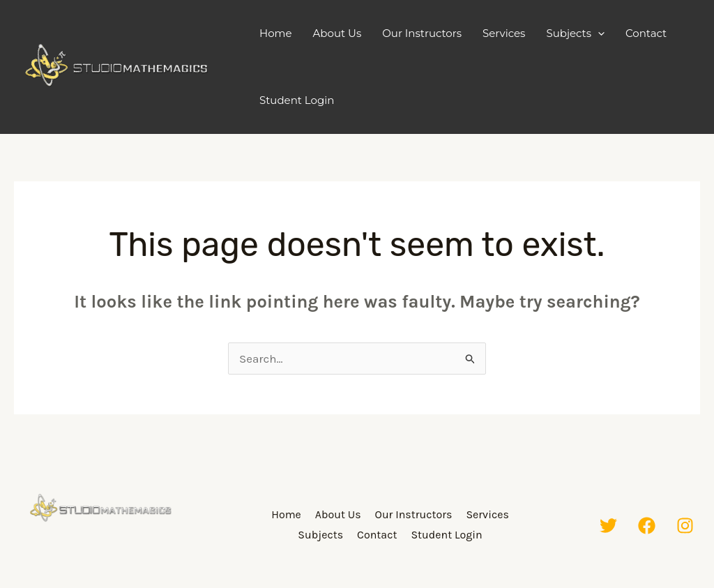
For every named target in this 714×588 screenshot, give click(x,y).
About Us (337, 33)
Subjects (575, 33)
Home (276, 33)
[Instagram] (685, 526)
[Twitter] (608, 526)
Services (504, 33)
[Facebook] (647, 526)
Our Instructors (422, 33)
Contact (646, 33)
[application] (598, 33)
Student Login (297, 100)
